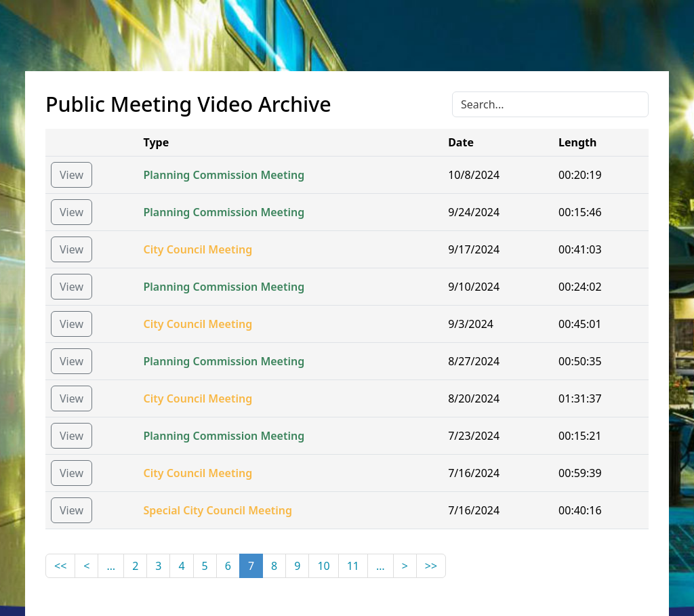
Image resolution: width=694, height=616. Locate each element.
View (72, 175)
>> (431, 566)
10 (323, 566)
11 (353, 566)
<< (60, 566)
